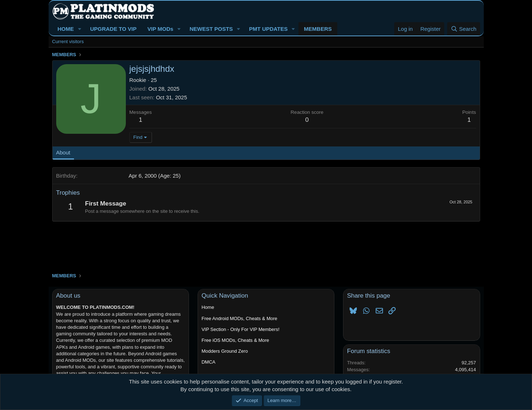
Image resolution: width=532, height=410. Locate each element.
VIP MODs (160, 29)
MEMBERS (318, 29)
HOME (66, 29)
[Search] (464, 29)
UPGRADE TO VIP (113, 29)
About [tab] (63, 152)
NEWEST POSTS (211, 29)
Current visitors (68, 42)
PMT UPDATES (268, 29)
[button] (79, 29)
